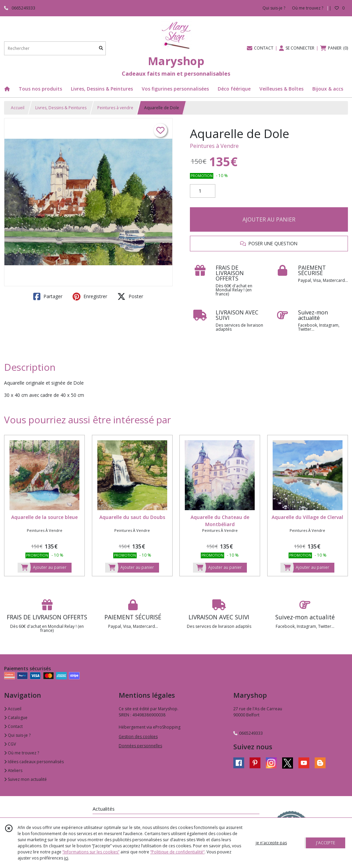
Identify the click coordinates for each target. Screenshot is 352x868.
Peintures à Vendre (214, 146)
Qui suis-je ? (17, 735)
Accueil (18, 108)
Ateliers (13, 770)
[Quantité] (203, 191)
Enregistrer (90, 296)
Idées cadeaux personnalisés (34, 762)
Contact (13, 726)
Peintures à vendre (115, 108)
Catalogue (16, 718)
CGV (10, 744)
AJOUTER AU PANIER (269, 219)
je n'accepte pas (271, 843)
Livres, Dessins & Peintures (61, 108)
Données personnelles (140, 746)
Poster (130, 296)
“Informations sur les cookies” (91, 852)
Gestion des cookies (138, 737)
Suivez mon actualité (25, 779)
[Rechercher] (101, 48)
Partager (48, 296)
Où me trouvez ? (22, 753)
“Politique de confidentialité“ (177, 852)
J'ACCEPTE (326, 843)
